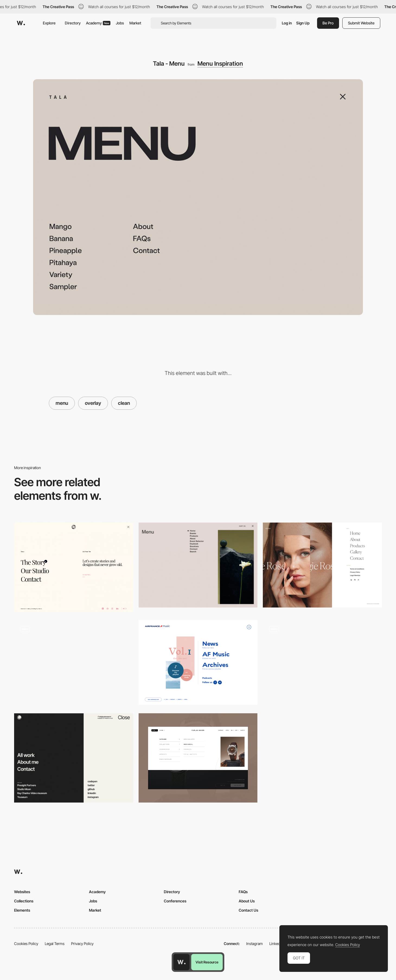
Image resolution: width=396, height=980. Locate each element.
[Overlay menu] (74, 567)
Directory (73, 23)
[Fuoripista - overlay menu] (74, 662)
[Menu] (198, 758)
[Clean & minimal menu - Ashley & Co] (198, 565)
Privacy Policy (82, 944)
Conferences (175, 901)
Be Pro (328, 23)
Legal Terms (55, 944)
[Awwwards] (21, 23)
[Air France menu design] (198, 662)
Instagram (255, 944)
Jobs (120, 23)
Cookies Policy (26, 944)
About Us (247, 901)
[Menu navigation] (74, 758)
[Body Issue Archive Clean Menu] (322, 663)
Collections (24, 901)
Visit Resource (207, 962)
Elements (22, 910)
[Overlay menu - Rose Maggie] (322, 565)
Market (135, 23)
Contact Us (248, 910)
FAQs (243, 892)
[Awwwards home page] (181, 962)
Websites (22, 892)
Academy (98, 23)
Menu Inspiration (220, 63)
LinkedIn (276, 944)
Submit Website (361, 23)
